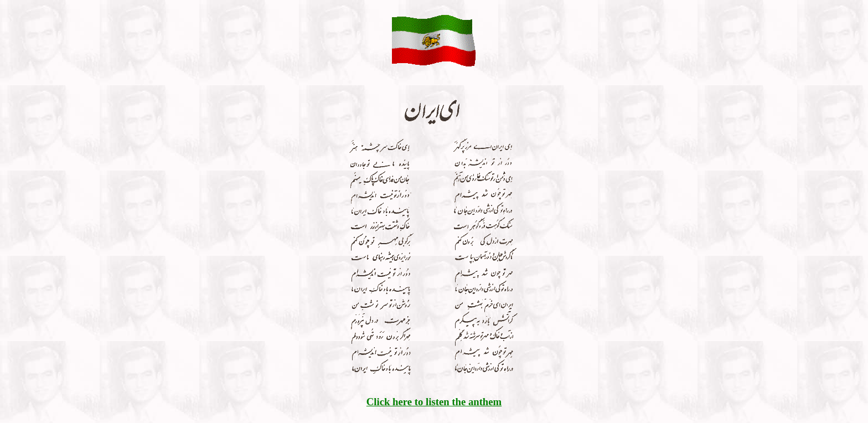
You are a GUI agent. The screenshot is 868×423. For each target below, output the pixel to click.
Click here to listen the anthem (434, 402)
